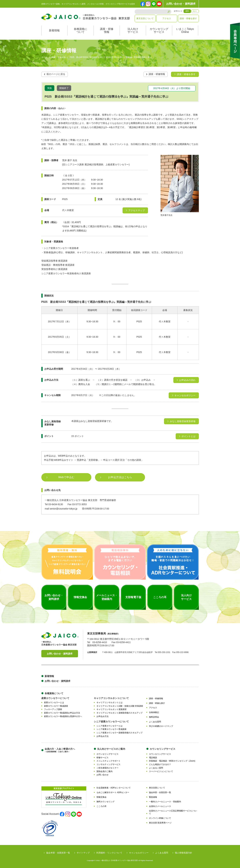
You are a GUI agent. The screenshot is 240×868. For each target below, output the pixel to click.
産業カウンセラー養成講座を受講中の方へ (63, 716)
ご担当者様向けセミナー (107, 768)
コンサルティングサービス (108, 764)
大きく (195, 11)
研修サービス (102, 757)
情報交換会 (101, 797)
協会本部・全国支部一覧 (160, 792)
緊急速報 (153, 797)
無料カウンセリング (105, 802)
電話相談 (153, 757)
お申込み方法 (102, 716)
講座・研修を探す (188, 18)
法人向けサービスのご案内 (111, 749)
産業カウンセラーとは (54, 702)
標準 (187, 11)
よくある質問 (155, 722)
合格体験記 (154, 712)
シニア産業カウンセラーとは (109, 726)
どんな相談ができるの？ (160, 764)
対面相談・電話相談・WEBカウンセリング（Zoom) (172, 761)
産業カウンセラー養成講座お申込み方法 (62, 713)
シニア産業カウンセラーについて (111, 721)
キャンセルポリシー (139, 853)
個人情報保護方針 (183, 853)
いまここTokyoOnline (185, 30)
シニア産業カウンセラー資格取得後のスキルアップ (119, 733)
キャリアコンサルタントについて (111, 698)
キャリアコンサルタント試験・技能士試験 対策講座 (120, 706)
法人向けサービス (133, 30)
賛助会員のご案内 (104, 771)
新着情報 (54, 30)
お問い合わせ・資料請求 (181, 4)
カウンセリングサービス (159, 30)
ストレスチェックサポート (108, 761)
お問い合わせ (102, 775)
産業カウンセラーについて (55, 698)
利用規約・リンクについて (109, 853)
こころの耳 (101, 806)
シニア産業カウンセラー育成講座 (111, 729)
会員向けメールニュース (160, 806)
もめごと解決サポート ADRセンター (113, 792)
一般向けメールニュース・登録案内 (165, 802)
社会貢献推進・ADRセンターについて (114, 788)
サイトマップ (83, 853)
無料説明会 (154, 717)
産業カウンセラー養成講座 (56, 706)
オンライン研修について (160, 818)
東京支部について (145, 18)
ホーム (44, 57)
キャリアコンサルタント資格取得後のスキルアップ (119, 713)
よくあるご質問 (156, 768)
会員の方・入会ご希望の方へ (60, 750)
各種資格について (80, 30)
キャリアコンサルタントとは (109, 702)
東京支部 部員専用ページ (160, 823)
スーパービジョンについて (161, 771)
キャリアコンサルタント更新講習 (111, 709)
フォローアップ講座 (53, 709)
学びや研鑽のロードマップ (161, 726)
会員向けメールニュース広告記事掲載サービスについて (173, 812)
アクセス (167, 18)
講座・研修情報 (107, 30)
